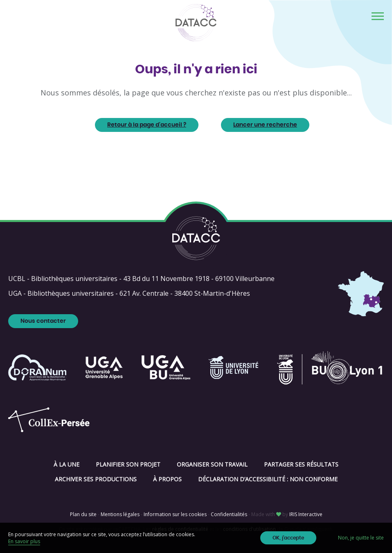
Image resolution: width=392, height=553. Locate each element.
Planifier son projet (128, 464)
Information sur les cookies (175, 514)
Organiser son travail (212, 464)
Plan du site (83, 514)
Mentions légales (120, 514)
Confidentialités (229, 514)
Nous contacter (43, 321)
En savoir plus (24, 541)
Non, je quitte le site (361, 538)
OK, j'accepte (288, 538)
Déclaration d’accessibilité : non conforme (268, 479)
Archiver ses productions (96, 479)
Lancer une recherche (265, 125)
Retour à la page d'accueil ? (147, 125)
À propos (167, 479)
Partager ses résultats (301, 464)
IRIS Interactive (306, 514)
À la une (66, 464)
